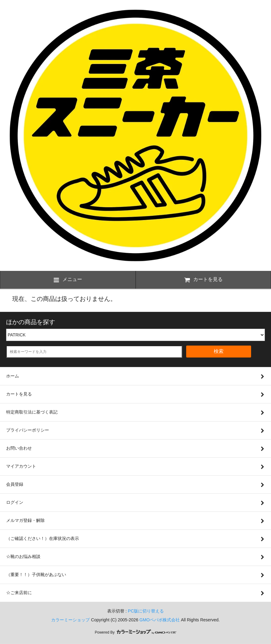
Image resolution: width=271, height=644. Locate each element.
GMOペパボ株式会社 (159, 620)
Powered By (135, 632)
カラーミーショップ (70, 620)
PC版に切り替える (146, 611)
